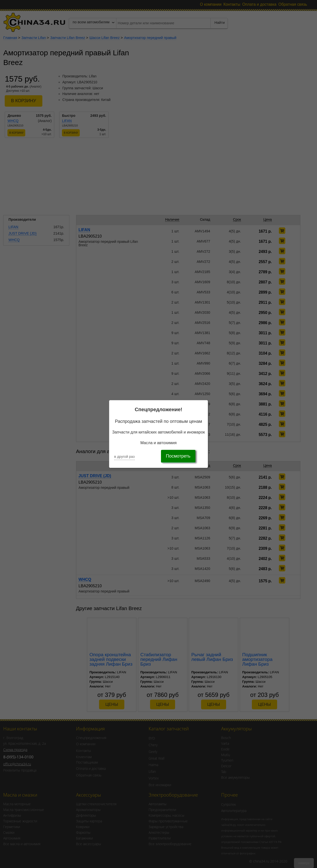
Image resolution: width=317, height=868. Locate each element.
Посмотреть (178, 456)
